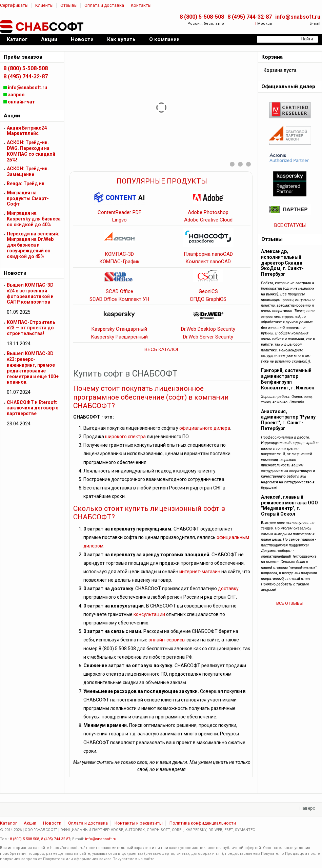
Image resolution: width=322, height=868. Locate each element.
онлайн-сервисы (167, 640)
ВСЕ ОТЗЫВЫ (290, 603)
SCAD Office (119, 291)
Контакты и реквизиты (139, 823)
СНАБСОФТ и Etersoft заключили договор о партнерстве (33, 408)
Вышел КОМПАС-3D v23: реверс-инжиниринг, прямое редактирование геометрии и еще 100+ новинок (33, 368)
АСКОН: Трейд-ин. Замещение (28, 171)
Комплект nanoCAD (208, 262)
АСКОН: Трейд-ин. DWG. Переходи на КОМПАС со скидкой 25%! (31, 151)
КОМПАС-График (119, 262)
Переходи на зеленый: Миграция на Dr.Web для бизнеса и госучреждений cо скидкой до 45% (33, 245)
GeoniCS (208, 291)
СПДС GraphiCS (208, 299)
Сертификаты (14, 5)
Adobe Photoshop (208, 212)
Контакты (141, 5)
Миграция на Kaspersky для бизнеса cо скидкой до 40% (34, 219)
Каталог (8, 823)
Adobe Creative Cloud (208, 220)
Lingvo (119, 220)
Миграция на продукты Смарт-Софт (28, 198)
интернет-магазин (200, 572)
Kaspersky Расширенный (119, 337)
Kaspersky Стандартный (119, 329)
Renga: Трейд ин (26, 184)
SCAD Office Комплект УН (119, 299)
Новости (52, 823)
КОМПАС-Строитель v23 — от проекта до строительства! (31, 328)
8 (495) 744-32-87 (250, 17)
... (257, 830)
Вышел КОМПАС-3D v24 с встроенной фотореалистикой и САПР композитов (30, 293)
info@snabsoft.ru (298, 17)
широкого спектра (125, 437)
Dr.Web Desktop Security (208, 329)
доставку (228, 589)
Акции (30, 823)
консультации (149, 614)
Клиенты (44, 5)
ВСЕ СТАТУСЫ (290, 225)
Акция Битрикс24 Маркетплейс (27, 131)
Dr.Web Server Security (208, 337)
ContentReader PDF (119, 212)
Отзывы (69, 5)
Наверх (307, 808)
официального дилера (205, 428)
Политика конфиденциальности (203, 823)
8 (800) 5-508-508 (202, 17)
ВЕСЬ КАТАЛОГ (162, 349)
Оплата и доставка (104, 5)
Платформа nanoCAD (208, 254)
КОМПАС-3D (119, 254)
